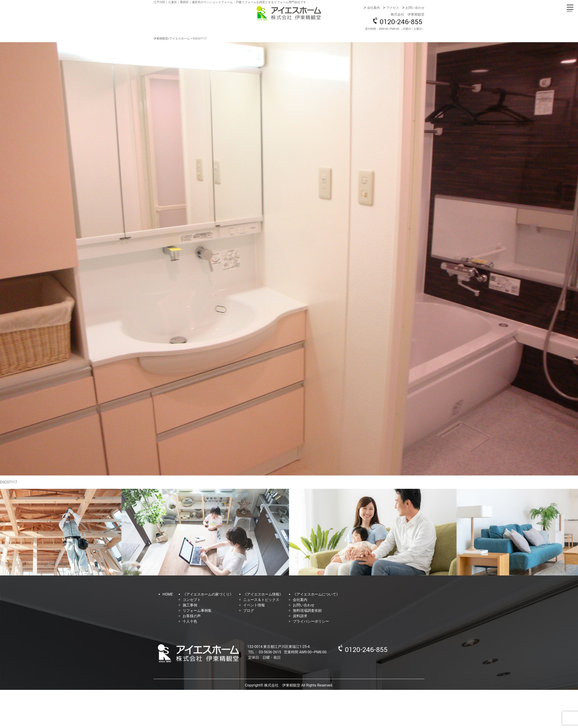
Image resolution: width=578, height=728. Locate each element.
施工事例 (190, 605)
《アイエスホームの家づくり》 (208, 594)
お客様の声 (192, 616)
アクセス (393, 8)
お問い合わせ (415, 8)
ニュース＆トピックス (261, 600)
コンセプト (192, 600)
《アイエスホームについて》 (316, 594)
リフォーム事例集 (197, 611)
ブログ (249, 611)
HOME (168, 594)
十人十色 (190, 621)
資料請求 (300, 616)
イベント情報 (254, 605)
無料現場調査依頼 (307, 611)
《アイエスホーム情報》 (263, 594)
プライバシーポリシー (311, 621)
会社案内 (373, 8)
